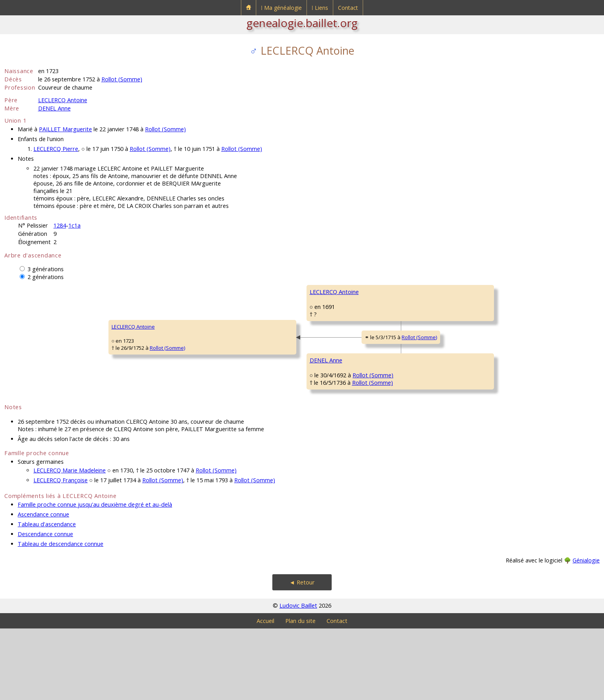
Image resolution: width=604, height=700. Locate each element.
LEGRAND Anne (428, 339)
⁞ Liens (320, 8)
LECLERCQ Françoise (61, 552)
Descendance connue (45, 605)
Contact (348, 8)
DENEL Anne (54, 108)
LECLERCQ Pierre (56, 149)
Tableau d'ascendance (47, 596)
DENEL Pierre (425, 386)
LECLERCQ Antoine (63, 100)
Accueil (265, 692)
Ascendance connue (43, 586)
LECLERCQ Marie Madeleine (70, 542)
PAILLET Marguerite (65, 129)
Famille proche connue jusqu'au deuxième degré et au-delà (95, 576)
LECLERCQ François (432, 292)
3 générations (46, 269)
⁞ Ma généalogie (281, 8)
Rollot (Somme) (122, 79)
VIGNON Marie (427, 433)
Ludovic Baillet (298, 677)
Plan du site (300, 692)
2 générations (46, 277)
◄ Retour (302, 654)
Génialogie (586, 632)
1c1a (74, 225)
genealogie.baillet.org (302, 23)
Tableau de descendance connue (61, 615)
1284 (60, 225)
